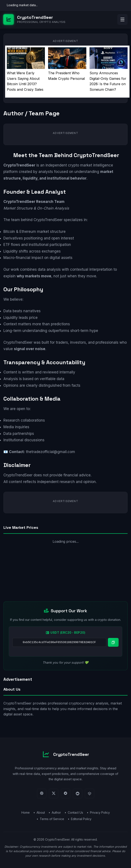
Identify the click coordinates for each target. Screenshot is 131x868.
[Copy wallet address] (113, 642)
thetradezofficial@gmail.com (50, 452)
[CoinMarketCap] (78, 794)
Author (56, 812)
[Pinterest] (42, 794)
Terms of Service (52, 819)
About (41, 812)
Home (26, 812)
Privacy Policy (100, 812)
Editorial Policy (81, 819)
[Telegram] (66, 794)
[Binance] (90, 794)
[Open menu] (122, 19)
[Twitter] (54, 794)
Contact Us (75, 812)
